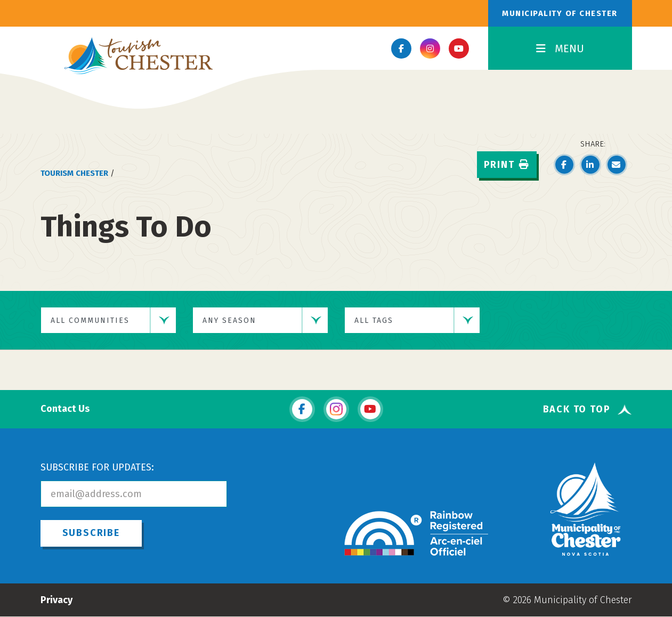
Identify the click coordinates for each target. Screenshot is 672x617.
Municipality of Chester (560, 13)
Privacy (56, 600)
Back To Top (577, 409)
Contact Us (65, 409)
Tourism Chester (74, 173)
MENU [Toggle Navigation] (560, 48)
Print (507, 165)
